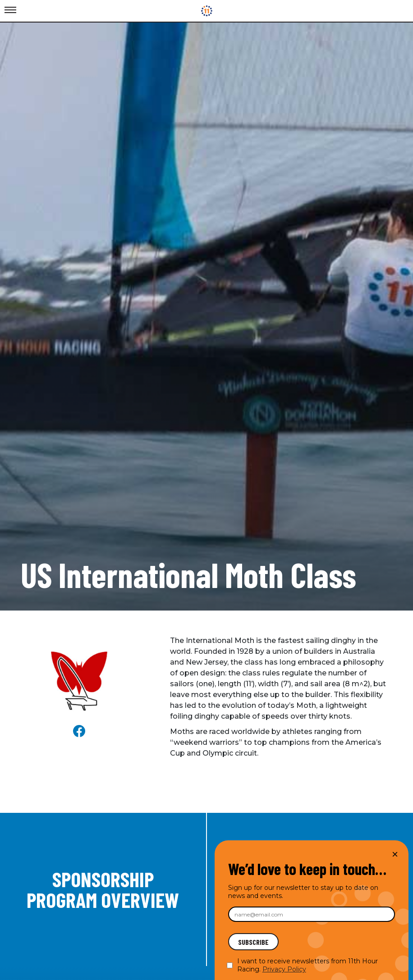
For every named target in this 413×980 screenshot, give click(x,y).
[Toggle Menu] (10, 10)
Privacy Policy (284, 969)
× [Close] (395, 854)
